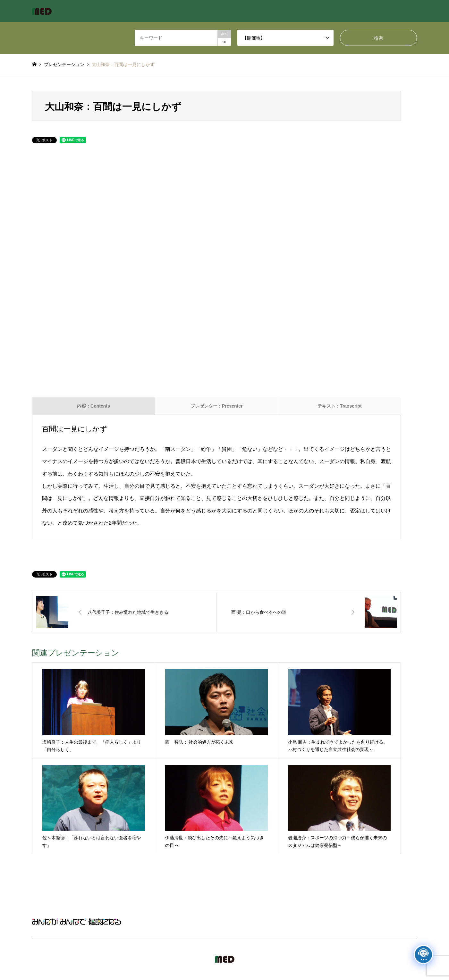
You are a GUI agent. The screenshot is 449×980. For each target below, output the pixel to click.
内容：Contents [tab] (93, 406)
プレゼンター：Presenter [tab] (217, 406)
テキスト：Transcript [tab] (340, 406)
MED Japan (362, 959)
